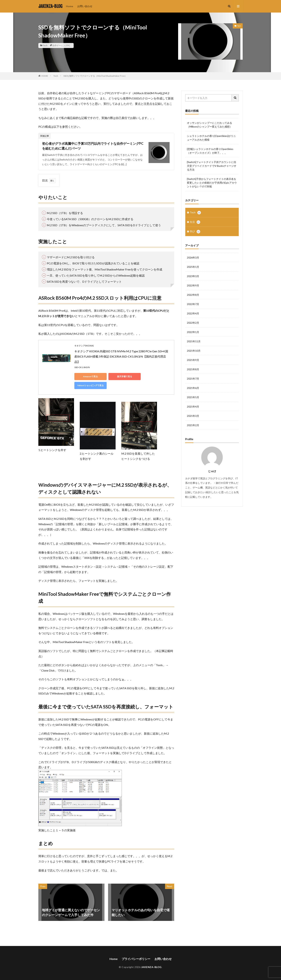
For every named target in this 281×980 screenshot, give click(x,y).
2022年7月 (193, 304)
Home (70, 6)
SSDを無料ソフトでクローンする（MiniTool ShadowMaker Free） (95, 76)
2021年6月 (193, 388)
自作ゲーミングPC (61, 45)
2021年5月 (193, 397)
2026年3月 (193, 257)
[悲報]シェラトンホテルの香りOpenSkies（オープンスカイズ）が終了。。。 (210, 151)
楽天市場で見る (125, 376)
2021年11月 (194, 341)
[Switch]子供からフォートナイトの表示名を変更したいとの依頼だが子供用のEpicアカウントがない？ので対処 (212, 183)
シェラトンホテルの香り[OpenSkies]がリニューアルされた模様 (211, 138)
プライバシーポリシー (136, 959)
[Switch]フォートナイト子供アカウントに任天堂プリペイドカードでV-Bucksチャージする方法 (212, 166)
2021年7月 (193, 379)
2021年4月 (193, 407)
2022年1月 (193, 332)
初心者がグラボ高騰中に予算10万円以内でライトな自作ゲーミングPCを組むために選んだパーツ (93, 146)
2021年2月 (193, 425)
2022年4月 (193, 313)
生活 (195, 222)
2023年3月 (193, 276)
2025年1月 (193, 267)
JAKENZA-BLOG (50, 6)
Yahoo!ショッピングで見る (91, 385)
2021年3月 (193, 416)
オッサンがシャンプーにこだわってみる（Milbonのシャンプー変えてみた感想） (209, 125)
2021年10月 (194, 351)
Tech (45, 45)
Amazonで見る (91, 376)
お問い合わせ (85, 6)
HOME (45, 76)
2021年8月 (193, 369)
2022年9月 (193, 285)
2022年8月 (193, 295)
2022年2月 (193, 323)
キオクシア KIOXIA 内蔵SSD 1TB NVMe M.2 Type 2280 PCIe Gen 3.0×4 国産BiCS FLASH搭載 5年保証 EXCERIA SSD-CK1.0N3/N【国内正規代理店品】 (121, 356)
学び (195, 232)
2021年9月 (193, 360)
